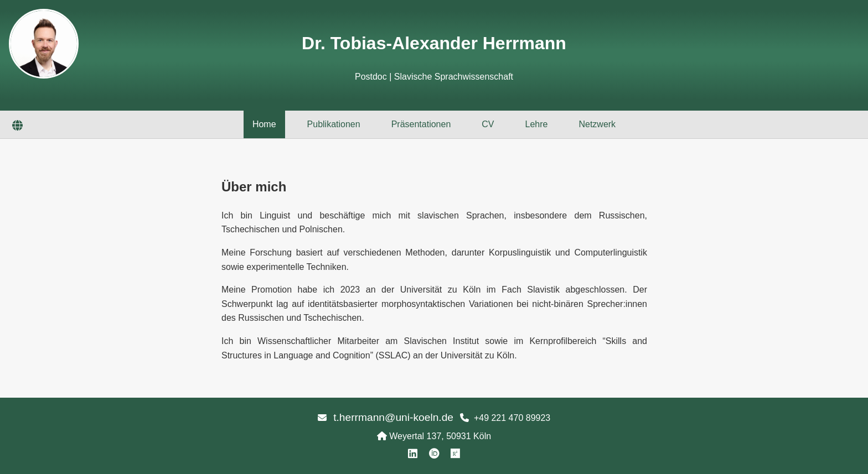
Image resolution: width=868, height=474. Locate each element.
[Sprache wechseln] (17, 126)
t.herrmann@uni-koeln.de (393, 417)
